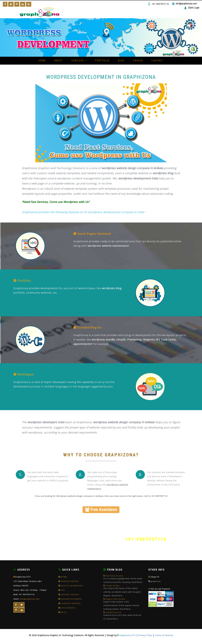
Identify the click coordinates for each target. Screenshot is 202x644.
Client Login (194, 8)
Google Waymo (123, 591)
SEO (63, 590)
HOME (64, 577)
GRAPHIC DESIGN (70, 594)
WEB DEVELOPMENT (71, 599)
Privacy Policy (145, 635)
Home (42, 61)
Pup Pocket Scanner (123, 579)
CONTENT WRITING (71, 603)
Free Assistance (101, 510)
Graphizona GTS (127, 635)
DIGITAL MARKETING (72, 586)
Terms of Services (164, 635)
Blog (121, 61)
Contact (157, 61)
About (59, 61)
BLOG (64, 612)
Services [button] (79, 61)
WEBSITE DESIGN (70, 581)
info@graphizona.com (186, 4)
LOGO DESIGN (68, 608)
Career (138, 61)
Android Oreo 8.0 (123, 616)
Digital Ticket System (123, 604)
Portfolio (102, 61)
